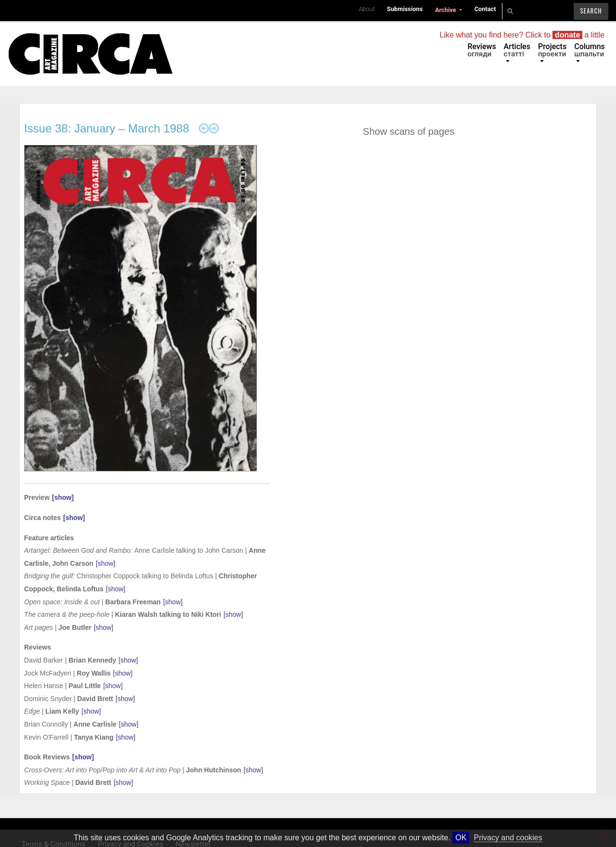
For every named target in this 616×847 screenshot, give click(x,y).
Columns (590, 50)
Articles (517, 50)
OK (461, 838)
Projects (552, 50)
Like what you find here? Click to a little (522, 35)
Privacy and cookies (508, 838)
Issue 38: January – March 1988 (107, 128)
